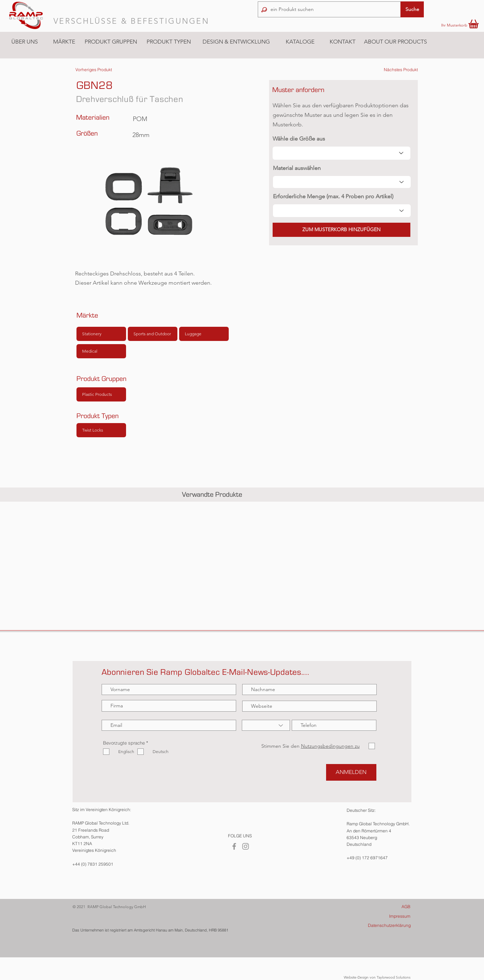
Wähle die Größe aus (299, 139)
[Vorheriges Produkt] (94, 70)
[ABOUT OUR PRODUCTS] (395, 42)
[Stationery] (101, 334)
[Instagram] (246, 846)
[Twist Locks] (101, 430)
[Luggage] (204, 334)
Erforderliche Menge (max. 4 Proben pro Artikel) (333, 196)
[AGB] (380, 907)
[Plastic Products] (101, 394)
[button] (64, 42)
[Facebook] (234, 846)
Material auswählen (297, 168)
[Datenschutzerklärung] (380, 926)
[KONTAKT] (342, 42)
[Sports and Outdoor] (153, 334)
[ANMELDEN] (351, 772)
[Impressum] (380, 916)
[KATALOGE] (300, 42)
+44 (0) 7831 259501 (93, 864)
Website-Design (356, 977)
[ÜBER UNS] (25, 42)
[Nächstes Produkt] (401, 70)
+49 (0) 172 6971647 (367, 858)
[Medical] (101, 351)
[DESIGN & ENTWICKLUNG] (236, 42)
